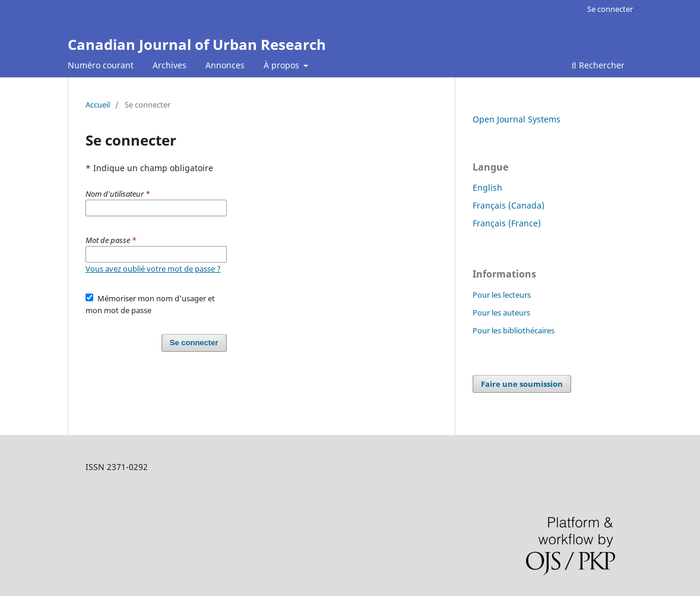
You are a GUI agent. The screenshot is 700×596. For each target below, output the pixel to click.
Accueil (98, 105)
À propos (283, 65)
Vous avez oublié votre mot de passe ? (153, 269)
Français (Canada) (509, 205)
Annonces (225, 65)
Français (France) (507, 223)
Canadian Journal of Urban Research (197, 44)
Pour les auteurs (501, 313)
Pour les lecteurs (502, 295)
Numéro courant (101, 65)
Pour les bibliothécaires (514, 330)
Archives (170, 65)
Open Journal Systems (517, 119)
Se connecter (610, 9)
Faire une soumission (522, 384)
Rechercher (598, 65)
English (487, 187)
